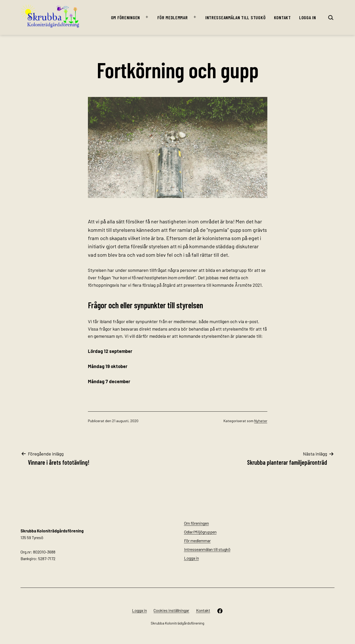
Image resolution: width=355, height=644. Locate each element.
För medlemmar (173, 17)
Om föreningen (125, 17)
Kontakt (282, 17)
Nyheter (261, 421)
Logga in (308, 17)
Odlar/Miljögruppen (200, 532)
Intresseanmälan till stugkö (235, 17)
